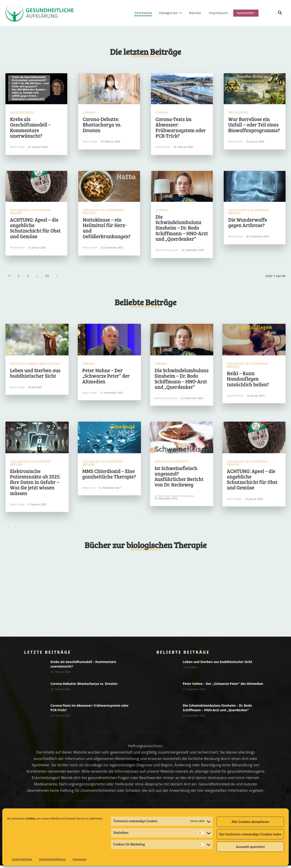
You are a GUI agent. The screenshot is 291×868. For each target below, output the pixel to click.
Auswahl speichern (250, 847)
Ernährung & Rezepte (172, 463)
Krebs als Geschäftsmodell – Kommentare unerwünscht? (30, 128)
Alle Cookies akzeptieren (250, 822)
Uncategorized (22, 113)
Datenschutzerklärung (52, 859)
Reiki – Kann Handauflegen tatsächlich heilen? (248, 380)
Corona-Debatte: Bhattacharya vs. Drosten (102, 125)
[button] (274, 13)
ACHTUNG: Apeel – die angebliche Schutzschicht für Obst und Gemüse (35, 229)
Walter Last (89, 490)
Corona (89, 113)
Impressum (80, 859)
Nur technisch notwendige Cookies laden (250, 834)
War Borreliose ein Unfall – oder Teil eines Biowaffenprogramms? (254, 125)
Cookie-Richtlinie (22, 859)
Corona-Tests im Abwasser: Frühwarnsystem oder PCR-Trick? (181, 128)
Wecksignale (238, 113)
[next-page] (57, 277)
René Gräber (17, 148)
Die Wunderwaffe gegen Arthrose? (248, 223)
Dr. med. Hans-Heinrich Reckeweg (174, 497)
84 (47, 277)
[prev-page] (8, 529)
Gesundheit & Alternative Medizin (30, 213)
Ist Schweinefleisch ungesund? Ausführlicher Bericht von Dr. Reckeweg (179, 478)
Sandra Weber (235, 397)
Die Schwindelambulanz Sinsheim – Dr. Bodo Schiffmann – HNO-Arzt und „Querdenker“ (182, 229)
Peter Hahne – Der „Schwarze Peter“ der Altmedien (106, 377)
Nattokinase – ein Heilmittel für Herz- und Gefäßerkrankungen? (107, 229)
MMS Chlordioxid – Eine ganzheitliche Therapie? (109, 475)
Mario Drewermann (167, 251)
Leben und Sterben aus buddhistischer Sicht (35, 375)
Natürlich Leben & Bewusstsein (35, 366)
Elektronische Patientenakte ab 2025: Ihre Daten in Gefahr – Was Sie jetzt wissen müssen (35, 484)
